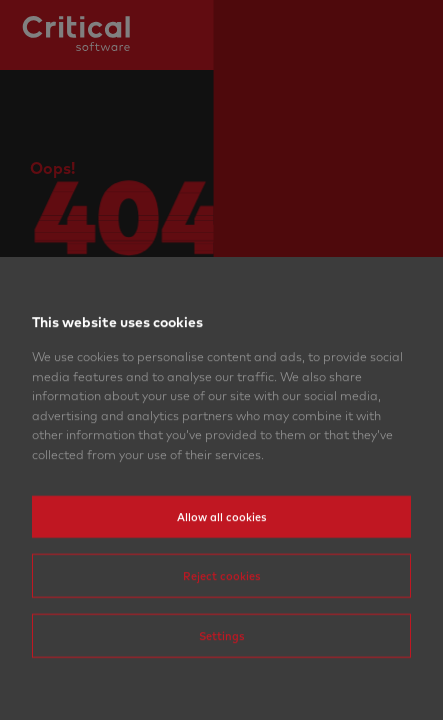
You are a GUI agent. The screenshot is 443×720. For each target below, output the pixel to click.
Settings (222, 680)
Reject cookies (222, 620)
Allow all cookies (222, 561)
